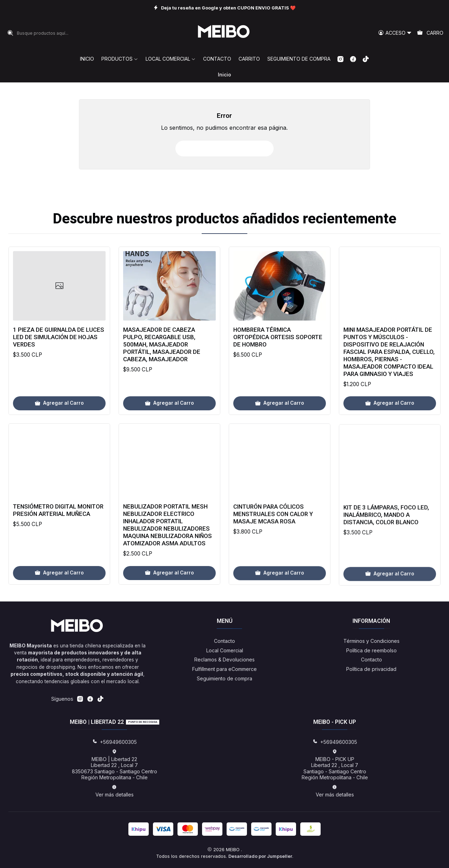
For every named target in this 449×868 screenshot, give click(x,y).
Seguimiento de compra (224, 678)
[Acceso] (395, 33)
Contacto (224, 641)
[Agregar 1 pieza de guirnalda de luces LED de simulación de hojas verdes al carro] (59, 428)
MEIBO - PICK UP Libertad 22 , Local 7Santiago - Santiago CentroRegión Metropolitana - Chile (335, 765)
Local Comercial (225, 650)
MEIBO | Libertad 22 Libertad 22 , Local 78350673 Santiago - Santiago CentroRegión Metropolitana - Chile (115, 765)
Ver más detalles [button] (115, 791)
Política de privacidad (371, 669)
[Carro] (430, 33)
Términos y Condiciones (371, 641)
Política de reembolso (371, 650)
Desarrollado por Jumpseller (260, 856)
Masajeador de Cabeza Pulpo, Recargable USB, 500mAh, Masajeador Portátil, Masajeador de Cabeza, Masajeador (162, 377)
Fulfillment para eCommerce (224, 669)
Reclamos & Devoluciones (224, 660)
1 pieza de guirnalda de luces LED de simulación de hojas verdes (59, 361)
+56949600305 (115, 742)
